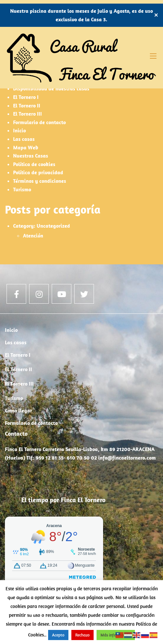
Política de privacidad (38, 172)
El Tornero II (27, 105)
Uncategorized (53, 226)
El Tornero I (26, 97)
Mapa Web (26, 147)
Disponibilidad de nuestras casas (51, 88)
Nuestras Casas (31, 156)
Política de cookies (34, 164)
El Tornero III (27, 114)
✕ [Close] (156, 15)
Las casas (24, 139)
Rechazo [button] (82, 635)
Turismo (22, 189)
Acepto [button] (58, 635)
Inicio (19, 130)
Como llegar (18, 410)
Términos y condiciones (40, 181)
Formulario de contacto (39, 122)
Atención (33, 236)
